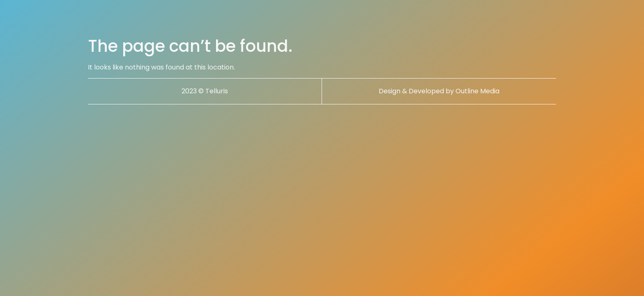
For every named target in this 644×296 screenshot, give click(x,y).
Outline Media (477, 91)
